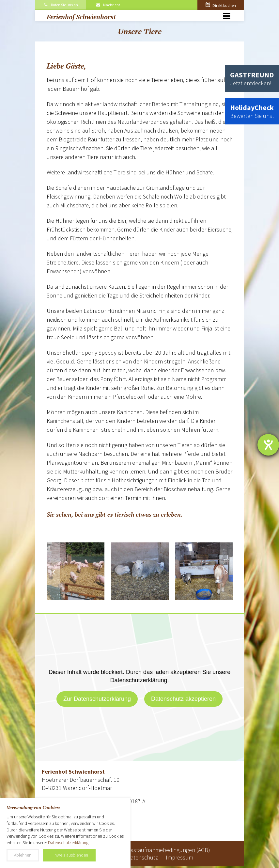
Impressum (179, 857)
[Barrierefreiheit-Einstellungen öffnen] (268, 445)
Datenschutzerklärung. (69, 843)
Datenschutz (142, 857)
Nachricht (108, 5)
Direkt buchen (221, 5)
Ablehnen (23, 855)
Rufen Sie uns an (61, 5)
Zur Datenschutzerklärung (97, 699)
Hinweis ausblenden (69, 855)
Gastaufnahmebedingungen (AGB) (169, 850)
